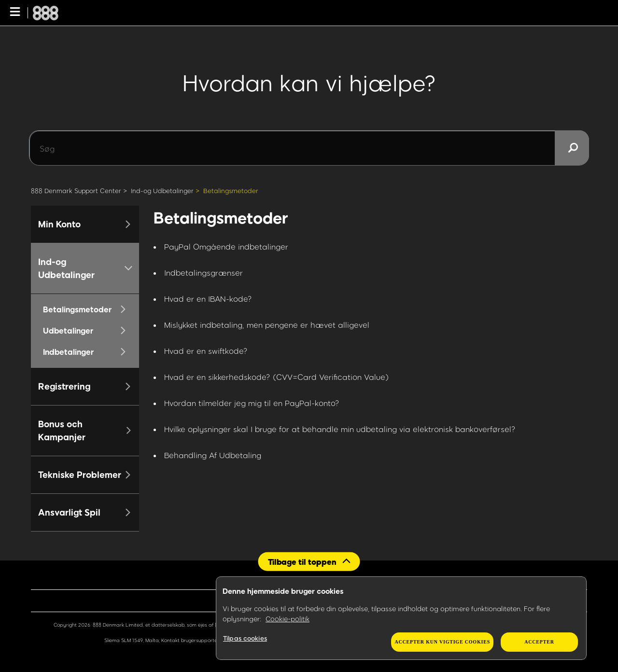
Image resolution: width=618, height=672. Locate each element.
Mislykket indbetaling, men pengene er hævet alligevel (267, 325)
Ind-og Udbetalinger (162, 191)
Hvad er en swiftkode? (206, 351)
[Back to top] (309, 561)
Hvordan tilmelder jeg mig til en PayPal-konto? (252, 403)
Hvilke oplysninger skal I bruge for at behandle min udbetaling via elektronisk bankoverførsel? (340, 429)
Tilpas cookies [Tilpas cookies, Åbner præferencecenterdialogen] (245, 638)
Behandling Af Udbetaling (213, 455)
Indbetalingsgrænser (204, 273)
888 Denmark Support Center (76, 191)
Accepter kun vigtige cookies (442, 642)
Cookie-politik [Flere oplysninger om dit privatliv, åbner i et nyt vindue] (288, 619)
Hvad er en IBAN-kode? (208, 299)
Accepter (539, 642)
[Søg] (309, 148)
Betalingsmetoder (231, 191)
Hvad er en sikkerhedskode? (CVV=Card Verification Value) (276, 377)
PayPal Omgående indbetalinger (226, 246)
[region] (401, 618)
